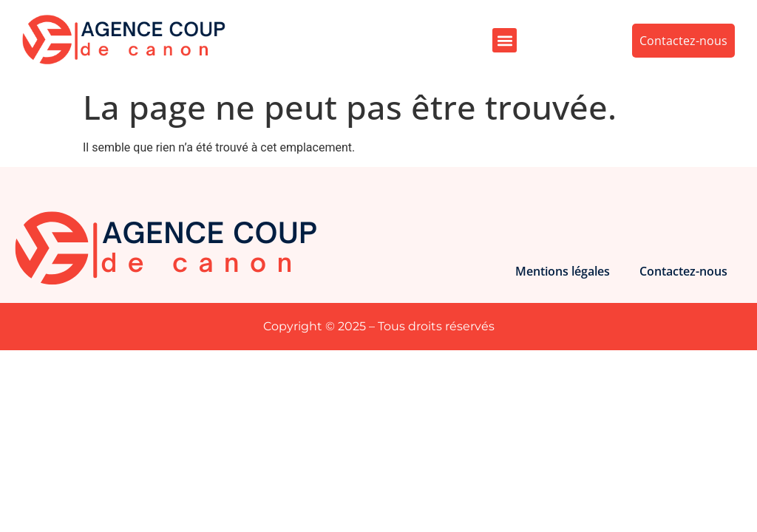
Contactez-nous (683, 271)
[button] (505, 40)
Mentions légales (563, 271)
